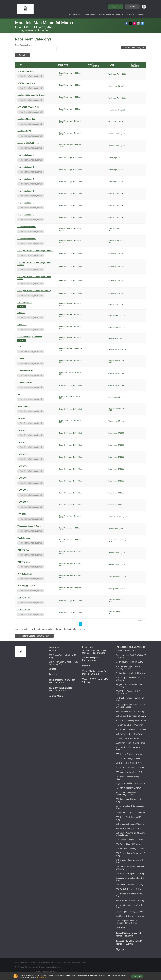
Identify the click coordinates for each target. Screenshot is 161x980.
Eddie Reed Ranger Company (30, 337)
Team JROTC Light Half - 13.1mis (95, 681)
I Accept (137, 976)
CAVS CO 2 (22, 325)
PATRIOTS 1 (22, 430)
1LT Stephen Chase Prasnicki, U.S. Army (130, 699)
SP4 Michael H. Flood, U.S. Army (129, 840)
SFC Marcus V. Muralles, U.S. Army (131, 772)
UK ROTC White (24, 562)
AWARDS (52, 651)
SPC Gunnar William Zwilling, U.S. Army (63, 656)
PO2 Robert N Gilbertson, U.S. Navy (131, 729)
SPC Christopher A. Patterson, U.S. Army (131, 854)
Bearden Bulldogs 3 (26, 179)
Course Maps (56, 696)
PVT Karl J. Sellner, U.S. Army (128, 788)
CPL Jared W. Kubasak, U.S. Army (130, 849)
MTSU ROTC (23, 418)
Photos (86, 666)
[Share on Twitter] (131, 23)
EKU (19, 347)
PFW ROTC (22, 514)
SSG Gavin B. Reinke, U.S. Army (129, 889)
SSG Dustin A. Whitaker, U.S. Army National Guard (130, 834)
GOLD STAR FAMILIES (125, 651)
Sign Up (116, 7)
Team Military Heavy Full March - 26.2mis (129, 934)
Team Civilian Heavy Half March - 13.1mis (129, 943)
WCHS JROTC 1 (24, 598)
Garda (20, 395)
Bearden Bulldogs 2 (26, 167)
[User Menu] (144, 7)
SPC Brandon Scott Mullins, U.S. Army (129, 861)
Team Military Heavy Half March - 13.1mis (62, 681)
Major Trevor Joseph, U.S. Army (129, 662)
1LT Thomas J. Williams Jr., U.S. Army (129, 895)
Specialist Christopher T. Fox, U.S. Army (130, 879)
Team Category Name (23, 45)
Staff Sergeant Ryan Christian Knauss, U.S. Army (128, 668)
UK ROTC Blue (23, 550)
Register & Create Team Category (34, 636)
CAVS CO (21, 313)
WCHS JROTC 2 (24, 610)
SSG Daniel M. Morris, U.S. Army (129, 885)
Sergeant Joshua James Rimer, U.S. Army (129, 686)
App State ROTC (24, 131)
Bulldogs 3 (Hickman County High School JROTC (34, 278)
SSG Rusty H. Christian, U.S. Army (130, 900)
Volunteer (121, 928)
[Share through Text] (142, 23)
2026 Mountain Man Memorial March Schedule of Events (95, 652)
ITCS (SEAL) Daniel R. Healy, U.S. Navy (129, 778)
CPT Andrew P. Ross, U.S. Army (129, 754)
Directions (44, 31)
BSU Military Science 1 (27, 227)
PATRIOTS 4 (22, 466)
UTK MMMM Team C (26, 586)
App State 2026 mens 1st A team (31, 95)
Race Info (74, 14)
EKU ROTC (22, 359)
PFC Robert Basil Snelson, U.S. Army (129, 818)
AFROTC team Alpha (26, 71)
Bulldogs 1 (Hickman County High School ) (35, 251)
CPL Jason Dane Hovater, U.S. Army (128, 800)
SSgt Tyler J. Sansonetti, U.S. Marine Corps (128, 692)
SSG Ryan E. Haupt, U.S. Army (128, 844)
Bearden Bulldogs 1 (26, 155)
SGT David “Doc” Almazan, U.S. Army (129, 749)
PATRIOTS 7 (22, 502)
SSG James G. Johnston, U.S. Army (131, 716)
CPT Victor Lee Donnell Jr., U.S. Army (129, 906)
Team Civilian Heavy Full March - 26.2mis (95, 673)
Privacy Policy (42, 977)
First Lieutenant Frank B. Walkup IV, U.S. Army (131, 656)
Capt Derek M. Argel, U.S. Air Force (131, 813)
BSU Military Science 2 (27, 239)
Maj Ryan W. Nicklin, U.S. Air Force (130, 783)
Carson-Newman (24, 303)
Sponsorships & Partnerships (91, 659)
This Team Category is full (31, 76)
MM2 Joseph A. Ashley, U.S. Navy (130, 763)
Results (53, 674)
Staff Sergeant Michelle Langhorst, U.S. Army (131, 679)
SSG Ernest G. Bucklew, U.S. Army (130, 824)
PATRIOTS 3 (22, 454)
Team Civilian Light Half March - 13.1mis (61, 689)
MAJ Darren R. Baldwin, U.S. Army (130, 916)
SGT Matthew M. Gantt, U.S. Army (130, 768)
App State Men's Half (26, 119)
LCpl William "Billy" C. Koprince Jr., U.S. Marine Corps (63, 663)
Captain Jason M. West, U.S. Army (130, 673)
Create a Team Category (133, 48)
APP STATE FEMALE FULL (28, 107)
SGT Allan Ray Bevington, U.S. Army (131, 720)
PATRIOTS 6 (22, 490)
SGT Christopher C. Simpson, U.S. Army (130, 807)
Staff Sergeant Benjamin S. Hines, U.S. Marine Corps (130, 706)
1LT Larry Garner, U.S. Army (127, 738)
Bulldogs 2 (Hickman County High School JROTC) (34, 264)
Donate (132, 7)
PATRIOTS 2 (22, 442)
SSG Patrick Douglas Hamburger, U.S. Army (130, 868)
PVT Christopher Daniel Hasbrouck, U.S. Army (126, 794)
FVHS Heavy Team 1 (26, 371)
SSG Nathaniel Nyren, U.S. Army (129, 734)
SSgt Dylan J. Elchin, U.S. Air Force (130, 743)
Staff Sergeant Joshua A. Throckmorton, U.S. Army (127, 922)
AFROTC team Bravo (26, 83)
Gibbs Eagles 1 (24, 406)
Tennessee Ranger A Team (29, 526)
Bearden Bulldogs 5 (26, 203)
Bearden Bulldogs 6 (26, 215)
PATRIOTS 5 (22, 478)
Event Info (89, 14)
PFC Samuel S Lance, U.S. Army (129, 725)
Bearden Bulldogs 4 (26, 191)
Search (22, 55)
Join (22, 307)
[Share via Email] (138, 23)
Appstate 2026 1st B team (28, 143)
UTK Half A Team (25, 574)
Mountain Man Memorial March (44, 23)
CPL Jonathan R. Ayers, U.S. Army (130, 874)
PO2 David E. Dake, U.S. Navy (128, 759)
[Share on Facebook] (127, 23)
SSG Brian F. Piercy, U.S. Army (128, 828)
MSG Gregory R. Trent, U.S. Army (130, 912)
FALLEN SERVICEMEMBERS (110, 14)
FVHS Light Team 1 (25, 383)
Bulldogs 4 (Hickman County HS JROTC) (34, 291)
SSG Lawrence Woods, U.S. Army (130, 712)
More (140, 14)
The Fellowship (24, 538)
